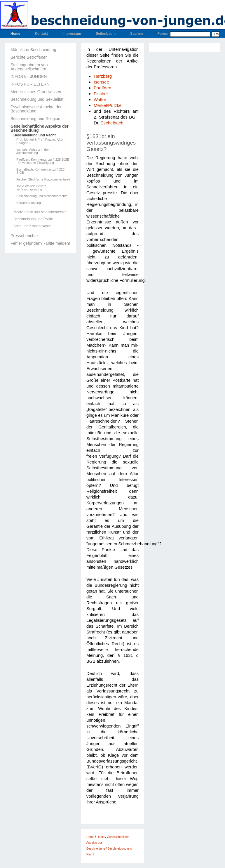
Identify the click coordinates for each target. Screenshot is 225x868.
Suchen (136, 34)
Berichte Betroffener (29, 57)
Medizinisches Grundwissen (36, 92)
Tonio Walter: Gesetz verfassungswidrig (31, 188)
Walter (100, 99)
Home (15, 34)
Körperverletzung (29, 203)
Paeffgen (102, 88)
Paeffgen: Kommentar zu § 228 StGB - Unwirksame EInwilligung (43, 161)
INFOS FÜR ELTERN (30, 84)
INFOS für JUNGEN (29, 77)
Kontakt (41, 34)
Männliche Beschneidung (33, 50)
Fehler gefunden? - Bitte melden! (40, 243)
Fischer (101, 94)
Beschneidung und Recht (35, 135)
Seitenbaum (106, 34)
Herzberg (103, 76)
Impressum (72, 34)
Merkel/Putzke (108, 105)
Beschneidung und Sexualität (37, 99)
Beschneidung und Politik (33, 219)
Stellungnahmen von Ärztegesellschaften (29, 67)
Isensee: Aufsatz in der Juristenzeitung (33, 151)
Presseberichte (24, 236)
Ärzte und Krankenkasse (33, 226)
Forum (163, 34)
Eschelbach (112, 123)
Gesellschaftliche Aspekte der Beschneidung (40, 128)
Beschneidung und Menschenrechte (42, 196)
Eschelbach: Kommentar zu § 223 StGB (40, 171)
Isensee (101, 82)
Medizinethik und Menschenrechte (40, 212)
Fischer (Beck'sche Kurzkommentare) (43, 179)
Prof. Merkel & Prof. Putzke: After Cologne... (40, 141)
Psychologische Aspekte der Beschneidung (36, 109)
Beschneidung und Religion (35, 119)
